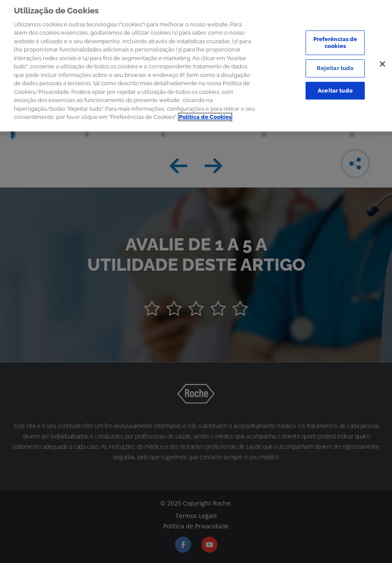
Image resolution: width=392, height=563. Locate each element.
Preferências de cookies (335, 40)
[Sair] (382, 61)
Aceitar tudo (335, 88)
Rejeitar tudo (335, 66)
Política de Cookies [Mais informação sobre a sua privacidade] (205, 115)
